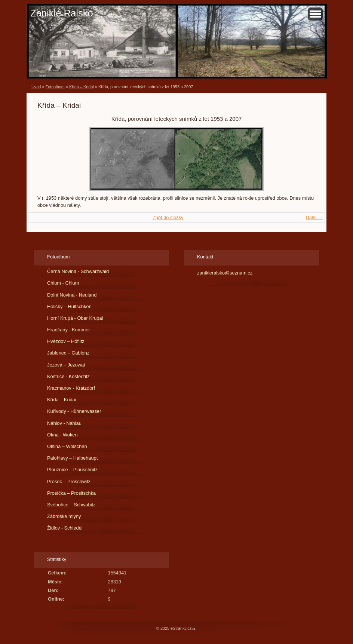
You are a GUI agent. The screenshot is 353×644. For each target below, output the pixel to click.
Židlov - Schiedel (65, 528)
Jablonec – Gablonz (68, 353)
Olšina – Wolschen (67, 446)
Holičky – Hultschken (69, 306)
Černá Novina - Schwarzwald (78, 271)
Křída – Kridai (82, 87)
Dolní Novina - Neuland (72, 295)
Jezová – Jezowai (66, 365)
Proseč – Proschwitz (69, 482)
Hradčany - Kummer (69, 330)
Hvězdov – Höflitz (66, 341)
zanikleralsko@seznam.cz (225, 273)
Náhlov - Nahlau (64, 423)
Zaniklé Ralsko (62, 13)
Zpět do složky (168, 217)
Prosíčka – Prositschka (71, 493)
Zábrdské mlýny (64, 516)
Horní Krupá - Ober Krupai (75, 318)
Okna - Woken (62, 435)
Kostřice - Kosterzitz (68, 376)
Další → (314, 217)
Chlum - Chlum (63, 283)
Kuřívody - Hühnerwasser (74, 411)
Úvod (36, 87)
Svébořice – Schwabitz (71, 505)
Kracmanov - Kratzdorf (71, 388)
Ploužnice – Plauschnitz (72, 470)
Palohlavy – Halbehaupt (72, 458)
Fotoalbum (55, 87)
